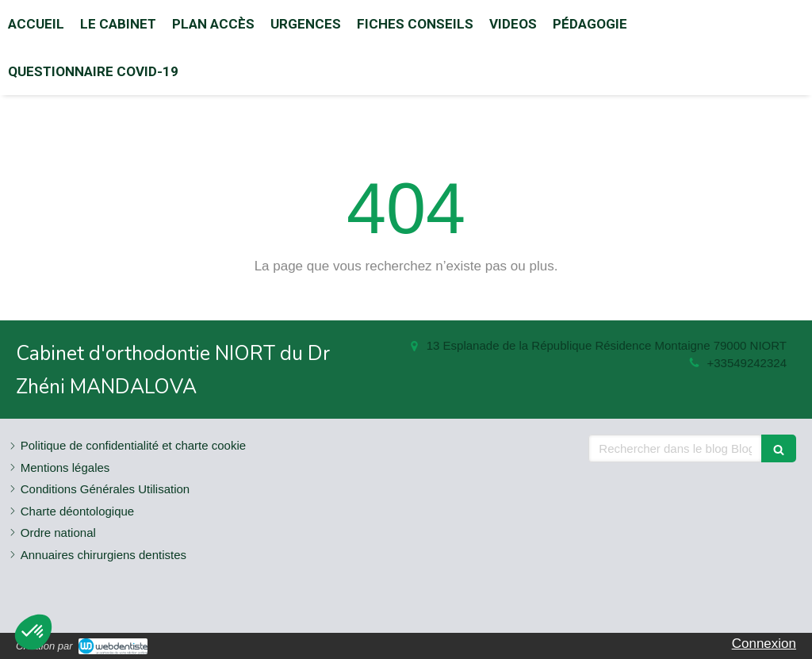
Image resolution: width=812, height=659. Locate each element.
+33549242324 (747, 363)
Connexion (764, 644)
